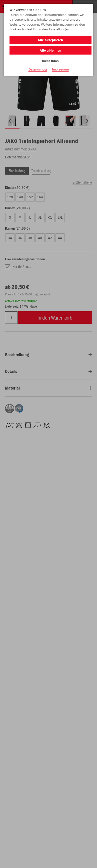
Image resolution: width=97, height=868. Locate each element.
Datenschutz (38, 69)
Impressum (60, 69)
